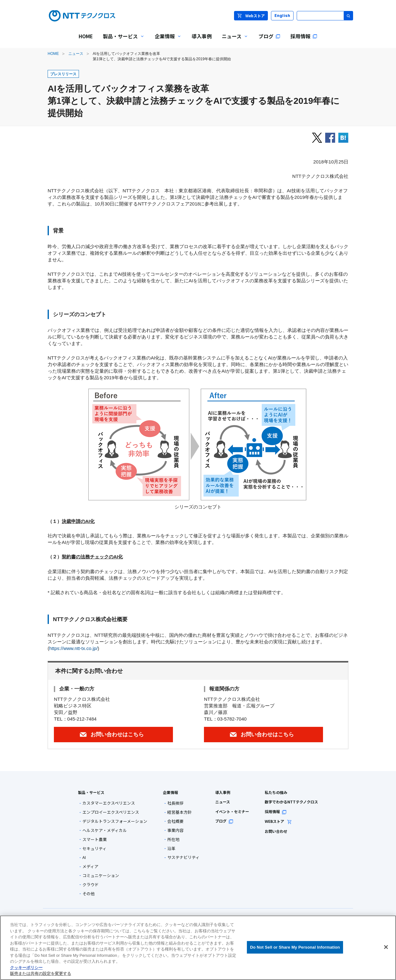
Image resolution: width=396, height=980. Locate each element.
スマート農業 (95, 840)
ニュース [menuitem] (233, 41)
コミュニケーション (101, 876)
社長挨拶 (175, 803)
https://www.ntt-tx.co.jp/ (73, 648)
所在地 (173, 840)
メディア (90, 867)
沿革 (171, 849)
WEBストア (278, 821)
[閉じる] (386, 947)
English (282, 16)
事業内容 (175, 831)
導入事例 (223, 792)
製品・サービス (91, 792)
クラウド (91, 885)
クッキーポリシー (26, 968)
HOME (53, 54)
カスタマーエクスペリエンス (109, 803)
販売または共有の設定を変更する (41, 974)
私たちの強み (276, 792)
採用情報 (276, 811)
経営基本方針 (180, 812)
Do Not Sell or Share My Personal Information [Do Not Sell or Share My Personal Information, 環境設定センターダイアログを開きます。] (295, 947)
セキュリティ (94, 849)
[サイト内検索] (325, 16)
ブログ (224, 821)
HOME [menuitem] (86, 36)
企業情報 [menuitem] (166, 41)
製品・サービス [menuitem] (121, 41)
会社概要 (175, 821)
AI (84, 857)
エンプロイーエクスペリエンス (111, 812)
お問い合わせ (276, 831)
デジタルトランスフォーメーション (115, 821)
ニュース (76, 54)
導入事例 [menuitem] (202, 36)
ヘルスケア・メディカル (105, 831)
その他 (89, 894)
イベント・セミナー (232, 811)
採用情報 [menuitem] (304, 36)
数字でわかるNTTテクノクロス (291, 802)
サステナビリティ (183, 857)
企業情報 (170, 792)
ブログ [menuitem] (269, 36)
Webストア (251, 16)
